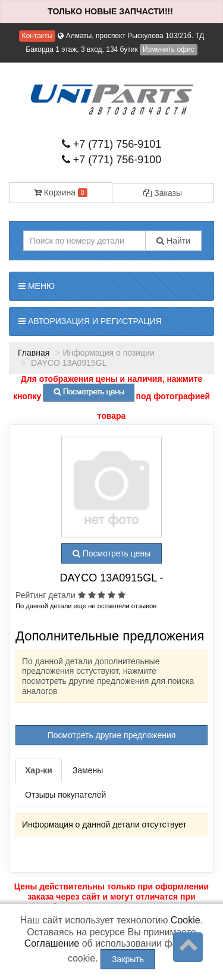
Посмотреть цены (111, 553)
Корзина (61, 192)
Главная (34, 353)
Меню (37, 286)
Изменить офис (169, 49)
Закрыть (128, 959)
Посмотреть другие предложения (112, 735)
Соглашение (52, 943)
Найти (173, 241)
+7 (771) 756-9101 (112, 144)
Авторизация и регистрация (90, 321)
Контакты (37, 36)
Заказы (163, 193)
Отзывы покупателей (65, 795)
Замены (88, 770)
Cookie (186, 920)
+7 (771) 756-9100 (112, 160)
